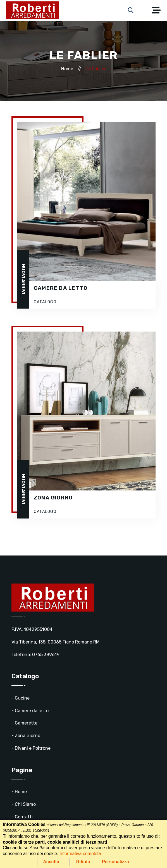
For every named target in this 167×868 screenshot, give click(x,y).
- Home (19, 792)
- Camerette (24, 723)
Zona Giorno (53, 498)
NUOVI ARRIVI (23, 279)
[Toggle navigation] (158, 10)
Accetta (51, 862)
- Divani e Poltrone (31, 748)
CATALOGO (45, 302)
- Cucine (21, 698)
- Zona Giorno (26, 736)
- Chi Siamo (24, 804)
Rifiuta (83, 862)
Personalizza (115, 862)
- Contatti (22, 817)
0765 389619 (46, 655)
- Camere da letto (30, 711)
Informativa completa (80, 854)
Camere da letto (61, 288)
